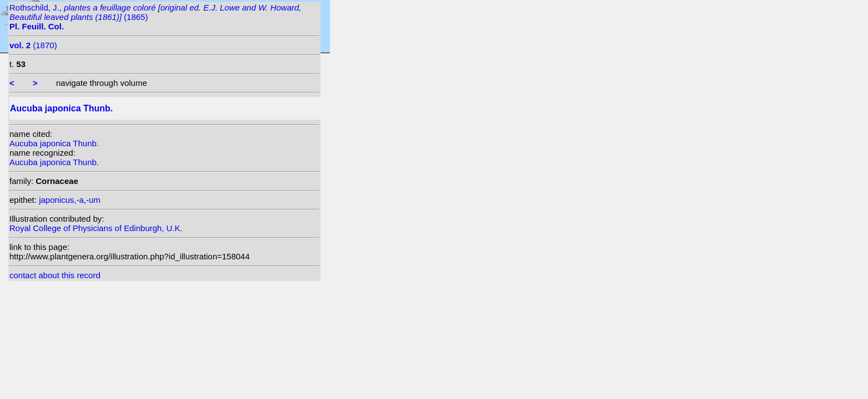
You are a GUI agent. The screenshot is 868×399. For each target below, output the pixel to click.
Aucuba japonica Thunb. (54, 143)
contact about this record (55, 275)
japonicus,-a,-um (69, 200)
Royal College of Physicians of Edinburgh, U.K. (96, 228)
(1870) (33, 45)
